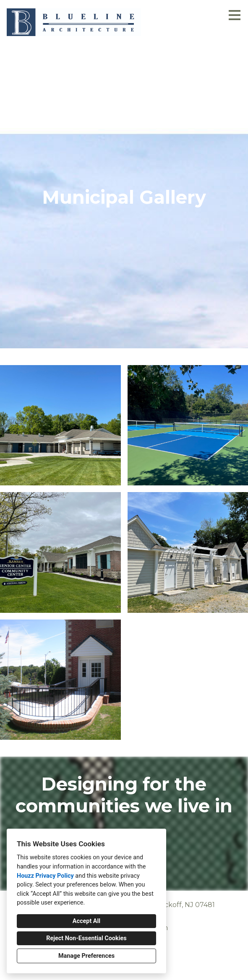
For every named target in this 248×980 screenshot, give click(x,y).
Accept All (86, 921)
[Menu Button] (235, 15)
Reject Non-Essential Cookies (86, 938)
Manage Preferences (86, 956)
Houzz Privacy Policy (45, 876)
